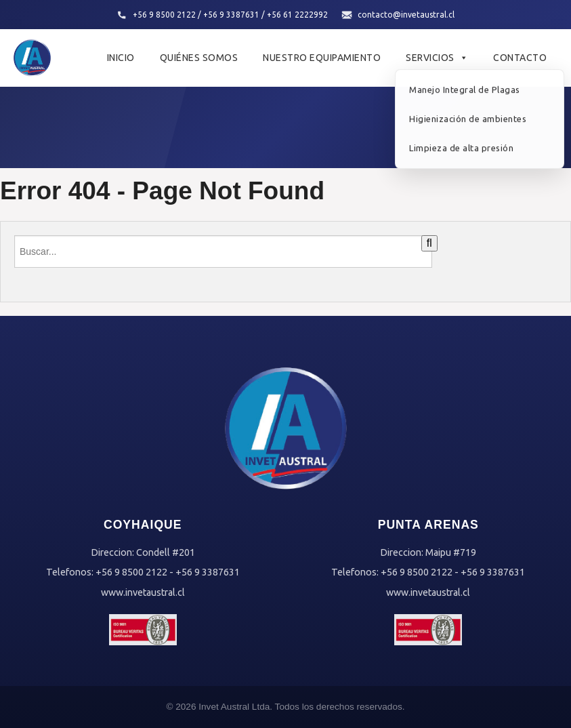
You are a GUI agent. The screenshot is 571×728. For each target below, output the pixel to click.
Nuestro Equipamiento (322, 58)
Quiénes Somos (199, 58)
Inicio (121, 58)
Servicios (437, 58)
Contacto (520, 58)
